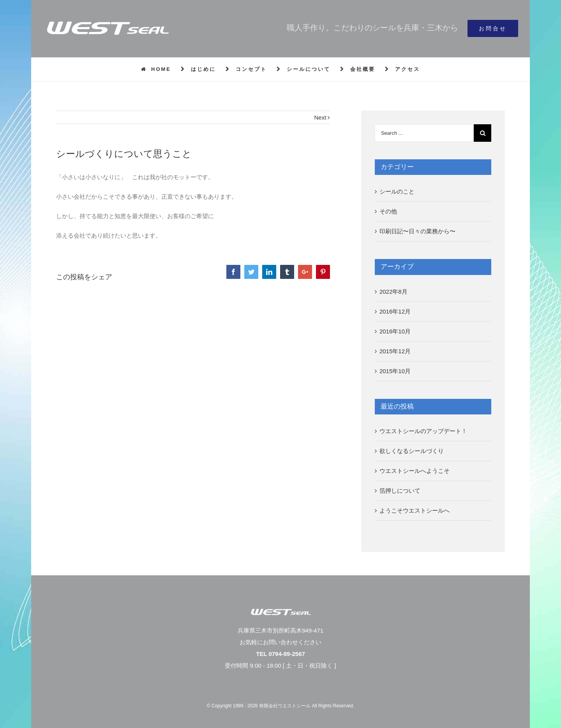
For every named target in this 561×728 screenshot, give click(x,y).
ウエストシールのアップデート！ (423, 431)
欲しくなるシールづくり (412, 451)
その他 (388, 211)
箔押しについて (400, 491)
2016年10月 (395, 331)
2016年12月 (395, 311)
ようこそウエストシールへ (415, 510)
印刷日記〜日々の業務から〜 (417, 231)
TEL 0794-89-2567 (280, 654)
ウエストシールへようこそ (415, 471)
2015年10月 (395, 371)
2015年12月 (395, 351)
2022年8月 (393, 292)
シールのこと (397, 191)
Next (320, 117)
